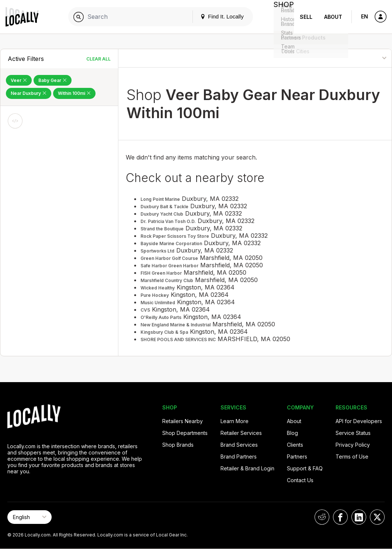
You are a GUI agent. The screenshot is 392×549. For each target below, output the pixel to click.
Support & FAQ (305, 468)
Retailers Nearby (183, 421)
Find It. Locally (216, 16)
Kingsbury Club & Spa (164, 332)
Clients (295, 445)
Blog (292, 433)
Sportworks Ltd (157, 251)
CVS (145, 310)
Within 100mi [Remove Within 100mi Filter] (74, 93)
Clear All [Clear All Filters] (98, 59)
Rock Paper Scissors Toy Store (175, 236)
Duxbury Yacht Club (162, 214)
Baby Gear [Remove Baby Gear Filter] (53, 80)
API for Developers (359, 421)
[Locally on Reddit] (322, 517)
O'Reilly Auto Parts (161, 317)
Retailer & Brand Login (247, 468)
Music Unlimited (158, 303)
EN (365, 16)
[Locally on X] (377, 517)
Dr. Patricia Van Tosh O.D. (168, 221)
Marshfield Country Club (167, 280)
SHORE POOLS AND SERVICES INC (178, 339)
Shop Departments (185, 433)
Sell (306, 17)
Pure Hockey (155, 295)
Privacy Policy (353, 445)
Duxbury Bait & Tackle (164, 207)
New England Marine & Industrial (176, 325)
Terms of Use (352, 457)
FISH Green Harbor (161, 273)
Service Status (353, 433)
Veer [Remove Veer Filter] (19, 80)
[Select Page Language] (30, 517)
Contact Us (300, 480)
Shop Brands (178, 445)
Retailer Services (241, 433)
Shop (281, 17)
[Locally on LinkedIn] (359, 517)
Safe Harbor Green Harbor (169, 266)
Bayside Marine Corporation (171, 243)
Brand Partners (239, 457)
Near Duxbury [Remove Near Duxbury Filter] (29, 93)
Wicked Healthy (158, 288)
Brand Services (239, 445)
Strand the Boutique (162, 229)
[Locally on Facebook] (340, 517)
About (333, 17)
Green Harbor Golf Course (169, 258)
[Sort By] (356, 58)
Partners (297, 457)
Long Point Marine (160, 199)
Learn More (235, 421)
